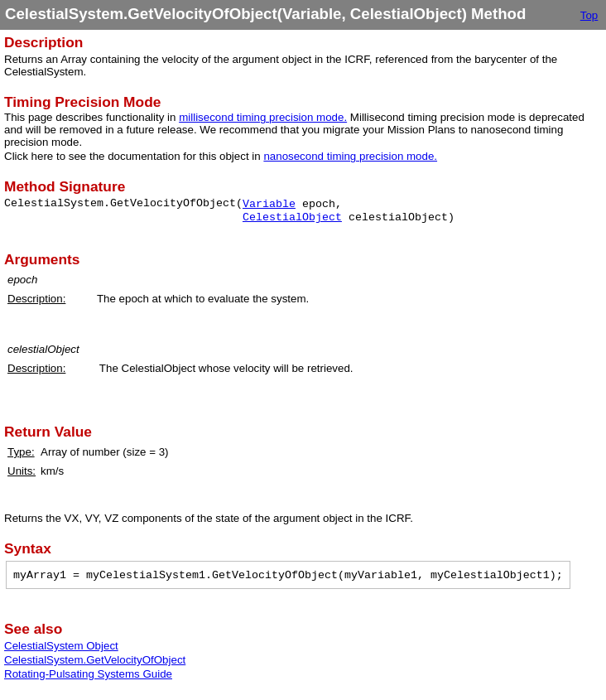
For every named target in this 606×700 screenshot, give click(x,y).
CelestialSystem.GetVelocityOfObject (95, 660)
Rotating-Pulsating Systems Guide (88, 674)
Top (589, 15)
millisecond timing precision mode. (263, 117)
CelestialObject (292, 217)
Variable (269, 204)
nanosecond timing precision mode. (350, 156)
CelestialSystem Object (61, 646)
